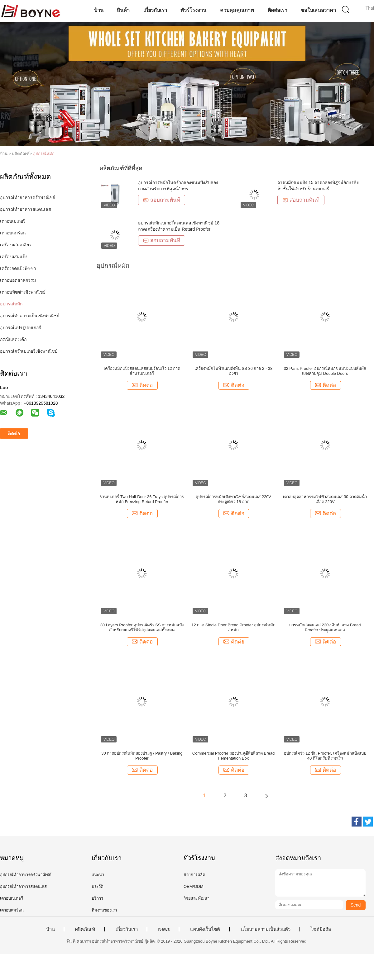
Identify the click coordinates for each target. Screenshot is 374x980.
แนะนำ (98, 875)
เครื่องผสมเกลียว (16, 245)
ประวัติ (97, 886)
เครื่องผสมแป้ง (14, 257)
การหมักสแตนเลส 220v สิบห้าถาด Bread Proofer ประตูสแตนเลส (325, 627)
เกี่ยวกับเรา (155, 10)
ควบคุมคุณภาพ (237, 10)
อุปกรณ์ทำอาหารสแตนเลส (26, 209)
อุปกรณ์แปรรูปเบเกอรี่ (21, 327)
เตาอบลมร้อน (13, 233)
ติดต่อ (14, 433)
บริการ (97, 898)
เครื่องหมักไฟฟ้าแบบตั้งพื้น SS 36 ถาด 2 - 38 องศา (234, 371)
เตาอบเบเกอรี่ (13, 221)
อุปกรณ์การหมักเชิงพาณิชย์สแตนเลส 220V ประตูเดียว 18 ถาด (233, 499)
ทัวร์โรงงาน (193, 10)
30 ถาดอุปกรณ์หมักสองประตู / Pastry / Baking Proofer (142, 756)
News (164, 929)
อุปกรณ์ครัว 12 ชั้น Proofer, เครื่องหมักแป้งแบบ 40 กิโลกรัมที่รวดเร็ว (325, 756)
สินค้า (123, 10)
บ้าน (99, 10)
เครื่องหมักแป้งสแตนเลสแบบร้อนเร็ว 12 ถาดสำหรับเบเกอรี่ (142, 371)
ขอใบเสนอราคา (318, 10)
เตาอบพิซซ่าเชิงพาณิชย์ (23, 292)
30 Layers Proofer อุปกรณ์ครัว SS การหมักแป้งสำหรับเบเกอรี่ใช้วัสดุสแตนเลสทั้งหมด (142, 627)
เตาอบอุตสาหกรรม (18, 280)
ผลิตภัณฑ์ (85, 929)
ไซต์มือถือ (321, 929)
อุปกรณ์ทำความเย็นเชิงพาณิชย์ (30, 316)
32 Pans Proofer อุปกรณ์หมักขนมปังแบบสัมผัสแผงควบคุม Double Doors (325, 371)
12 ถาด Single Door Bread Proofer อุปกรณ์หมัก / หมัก (233, 627)
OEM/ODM (194, 886)
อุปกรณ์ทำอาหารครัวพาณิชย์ (28, 197)
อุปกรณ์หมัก (44, 154)
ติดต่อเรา (278, 10)
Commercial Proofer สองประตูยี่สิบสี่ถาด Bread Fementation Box (234, 756)
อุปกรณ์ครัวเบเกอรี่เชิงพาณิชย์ (29, 351)
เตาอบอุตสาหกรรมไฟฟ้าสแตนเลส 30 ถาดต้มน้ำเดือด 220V (325, 499)
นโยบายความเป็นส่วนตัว (266, 929)
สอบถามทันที (162, 200)
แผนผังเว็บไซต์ (205, 929)
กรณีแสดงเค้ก (13, 339)
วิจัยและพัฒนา (197, 898)
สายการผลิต (194, 875)
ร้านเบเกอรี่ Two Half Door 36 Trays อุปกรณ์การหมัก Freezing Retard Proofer (142, 499)
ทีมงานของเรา (104, 910)
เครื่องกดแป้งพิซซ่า (18, 268)
